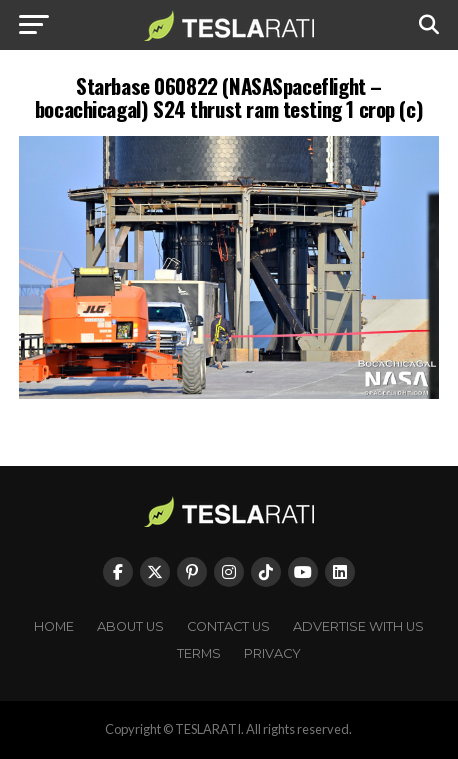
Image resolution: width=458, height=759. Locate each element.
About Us (130, 626)
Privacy (272, 653)
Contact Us (228, 626)
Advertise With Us (358, 626)
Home (54, 626)
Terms (199, 653)
